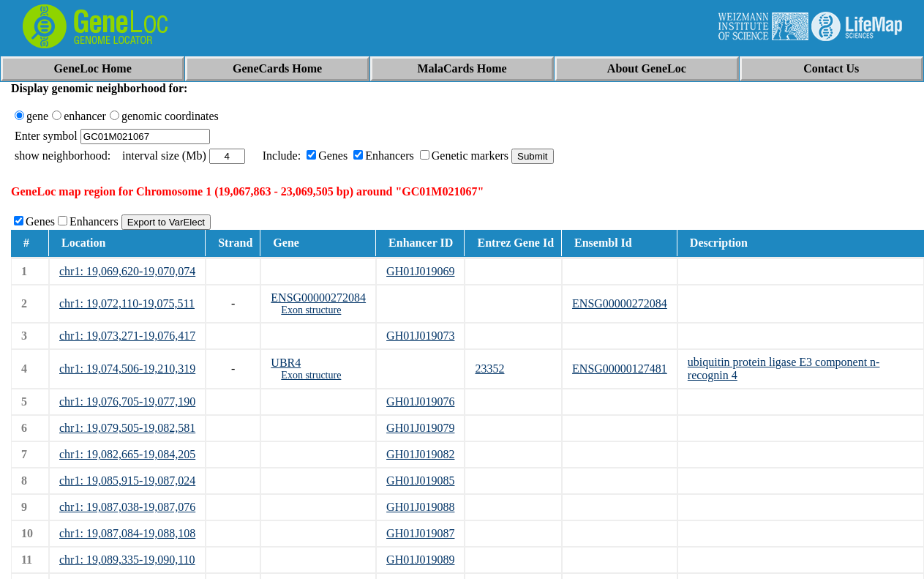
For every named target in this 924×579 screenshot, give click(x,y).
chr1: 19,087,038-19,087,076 (127, 507)
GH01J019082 (420, 454)
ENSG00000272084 (318, 298)
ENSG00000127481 (620, 369)
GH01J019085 (420, 481)
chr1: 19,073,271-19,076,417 (127, 336)
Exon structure (311, 310)
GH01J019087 (420, 533)
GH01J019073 (420, 336)
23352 (489, 369)
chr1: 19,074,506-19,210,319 (127, 369)
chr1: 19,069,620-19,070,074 (127, 271)
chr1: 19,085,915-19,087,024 (127, 481)
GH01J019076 (420, 401)
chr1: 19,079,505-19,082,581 (127, 428)
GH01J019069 (420, 271)
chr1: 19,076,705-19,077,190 (127, 401)
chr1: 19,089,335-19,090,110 (127, 560)
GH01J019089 (420, 560)
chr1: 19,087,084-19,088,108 (127, 533)
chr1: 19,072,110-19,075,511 (127, 303)
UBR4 (286, 363)
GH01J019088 (420, 507)
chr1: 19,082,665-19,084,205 (127, 454)
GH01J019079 (420, 428)
